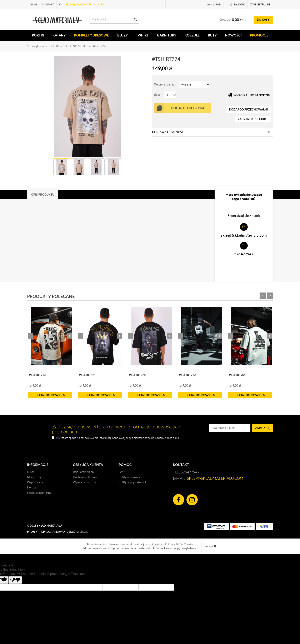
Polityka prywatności (132, 482)
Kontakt (48, 4)
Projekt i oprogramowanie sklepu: (58, 532)
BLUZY (122, 35)
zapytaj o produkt (253, 119)
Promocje (259, 35)
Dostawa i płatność (211, 132)
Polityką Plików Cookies (179, 544)
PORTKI (38, 35)
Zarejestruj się (260, 4)
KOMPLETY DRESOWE (91, 35)
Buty (212, 35)
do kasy (263, 20)
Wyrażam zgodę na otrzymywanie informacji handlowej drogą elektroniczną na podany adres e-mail (118, 438)
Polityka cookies (129, 477)
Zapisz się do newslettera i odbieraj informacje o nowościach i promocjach (117, 429)
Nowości (233, 35)
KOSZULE (192, 35)
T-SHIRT (142, 35)
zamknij (210, 546)
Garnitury (167, 35)
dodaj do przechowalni (248, 109)
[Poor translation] (15, 580)
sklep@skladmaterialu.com (85, 4)
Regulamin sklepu (84, 472)
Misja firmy (34, 477)
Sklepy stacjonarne (39, 493)
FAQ (122, 472)
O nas (33, 4)
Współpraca (35, 482)
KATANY (59, 35)
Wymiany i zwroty (84, 482)
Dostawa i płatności (86, 477)
